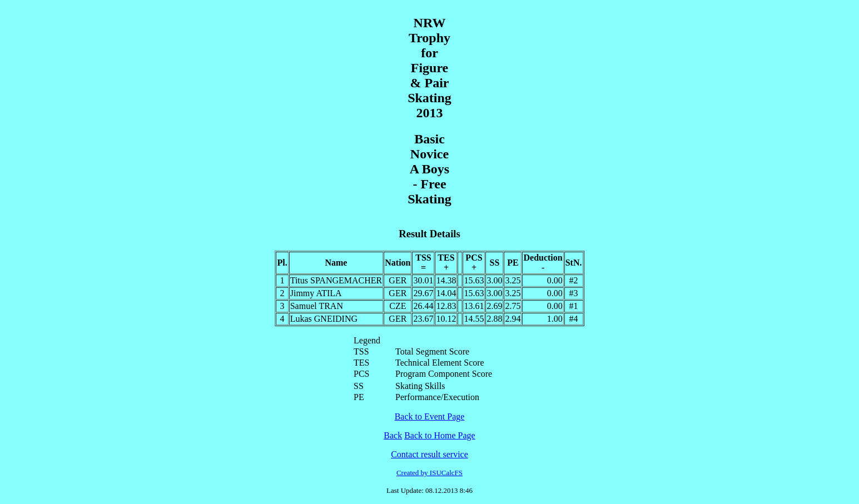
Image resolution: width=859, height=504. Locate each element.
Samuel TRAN (317, 306)
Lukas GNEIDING (324, 319)
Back (393, 435)
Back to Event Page (430, 416)
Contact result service (429, 454)
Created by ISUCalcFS (429, 473)
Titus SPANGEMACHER (336, 280)
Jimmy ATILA (316, 293)
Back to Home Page (440, 435)
